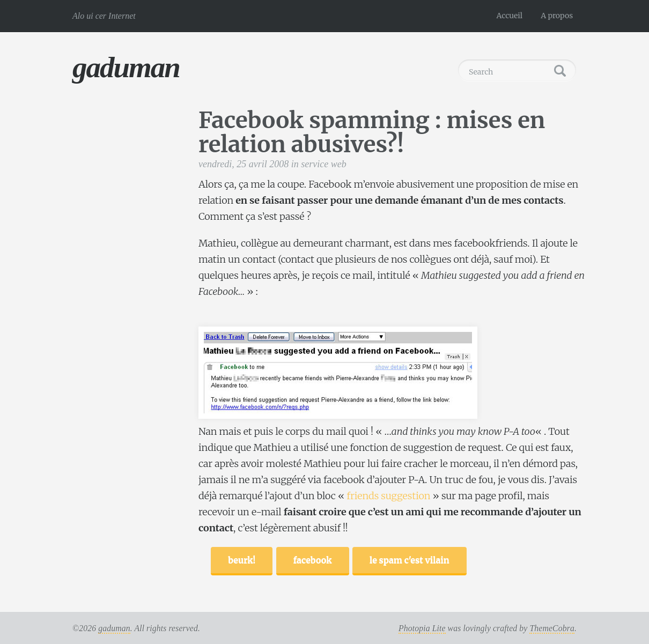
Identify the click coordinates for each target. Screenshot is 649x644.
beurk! (242, 560)
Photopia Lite (422, 628)
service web (323, 164)
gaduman (126, 67)
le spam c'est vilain (410, 560)
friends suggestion (388, 496)
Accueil (510, 16)
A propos (557, 16)
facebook (313, 560)
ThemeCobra (552, 628)
